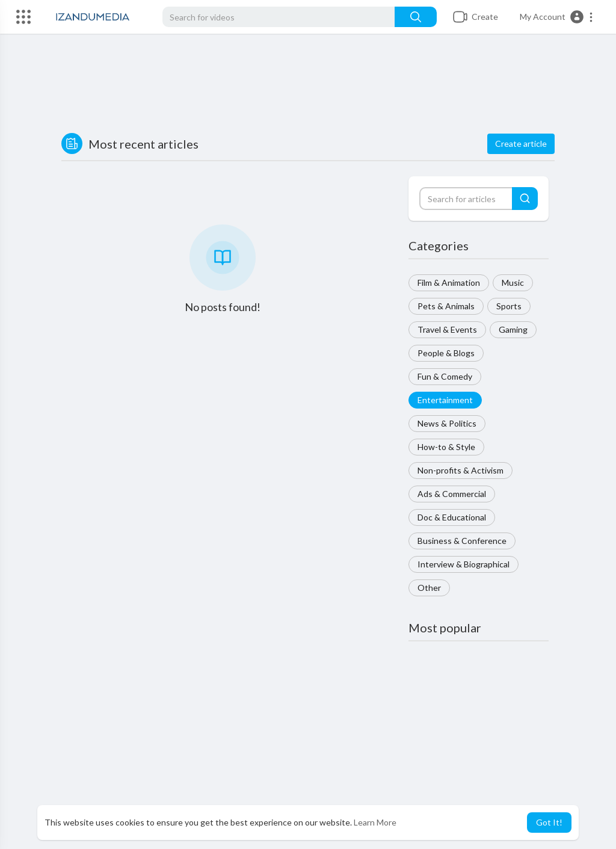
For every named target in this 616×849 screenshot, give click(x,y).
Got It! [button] (549, 822)
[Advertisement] (308, 85)
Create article (521, 144)
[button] (557, 17)
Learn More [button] (375, 822)
